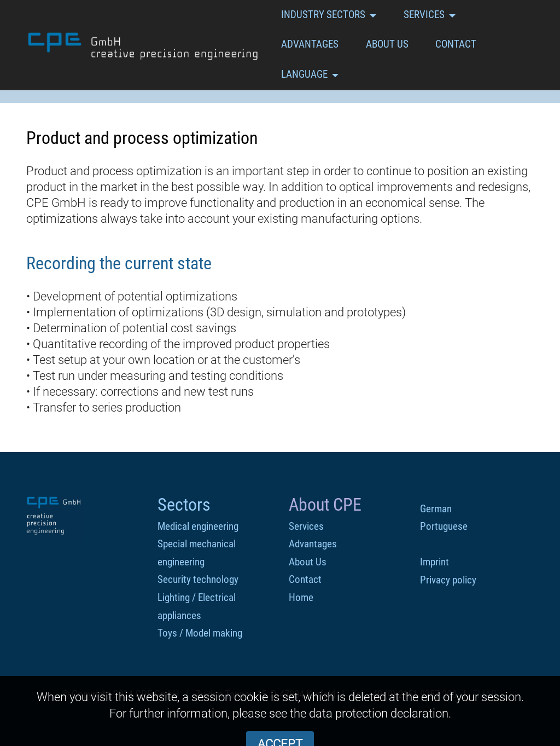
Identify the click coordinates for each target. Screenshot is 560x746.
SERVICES (424, 15)
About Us (308, 562)
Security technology (198, 579)
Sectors (184, 505)
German (436, 509)
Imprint (434, 562)
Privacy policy (448, 580)
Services (306, 526)
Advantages (313, 544)
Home (301, 597)
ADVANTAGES (310, 44)
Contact (305, 579)
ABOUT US (387, 44)
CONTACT (456, 44)
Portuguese (444, 526)
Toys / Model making (200, 633)
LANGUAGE (304, 74)
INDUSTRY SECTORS (323, 15)
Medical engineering (198, 526)
